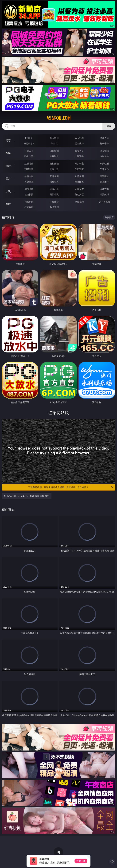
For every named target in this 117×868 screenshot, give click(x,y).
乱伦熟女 (79, 169)
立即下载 (81, 861)
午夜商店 (54, 202)
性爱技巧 (104, 194)
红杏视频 (29, 207)
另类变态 (104, 169)
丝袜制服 (54, 156)
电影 (8, 166)
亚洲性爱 (29, 163)
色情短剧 (54, 207)
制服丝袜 (29, 169)
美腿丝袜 (29, 182)
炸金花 (54, 143)
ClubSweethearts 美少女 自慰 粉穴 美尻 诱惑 (27, 496)
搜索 (109, 126)
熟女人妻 (29, 156)
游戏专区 (104, 138)
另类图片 (104, 182)
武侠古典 (104, 189)
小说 (8, 191)
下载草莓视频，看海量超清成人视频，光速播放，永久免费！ (71, 487)
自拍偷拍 (54, 151)
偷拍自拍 (54, 163)
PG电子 (29, 138)
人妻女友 (79, 189)
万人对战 (79, 138)
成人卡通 (79, 163)
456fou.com (59, 118)
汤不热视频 (104, 202)
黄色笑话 (79, 194)
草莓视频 (79, 202)
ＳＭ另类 (104, 156)
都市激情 (29, 189)
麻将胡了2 (29, 143)
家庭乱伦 (54, 189)
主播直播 (79, 156)
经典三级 (54, 169)
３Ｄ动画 (104, 151)
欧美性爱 (104, 163)
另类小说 (54, 194)
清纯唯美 (54, 182)
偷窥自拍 (29, 176)
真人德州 (54, 138)
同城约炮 (29, 202)
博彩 (8, 140)
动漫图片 (104, 176)
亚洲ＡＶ (29, 151)
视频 (8, 153)
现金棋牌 (79, 143)
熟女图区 (79, 182)
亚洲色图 (54, 176)
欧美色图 (79, 176)
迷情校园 (29, 194)
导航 (8, 204)
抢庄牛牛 (104, 143)
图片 (8, 179)
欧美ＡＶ (79, 151)
